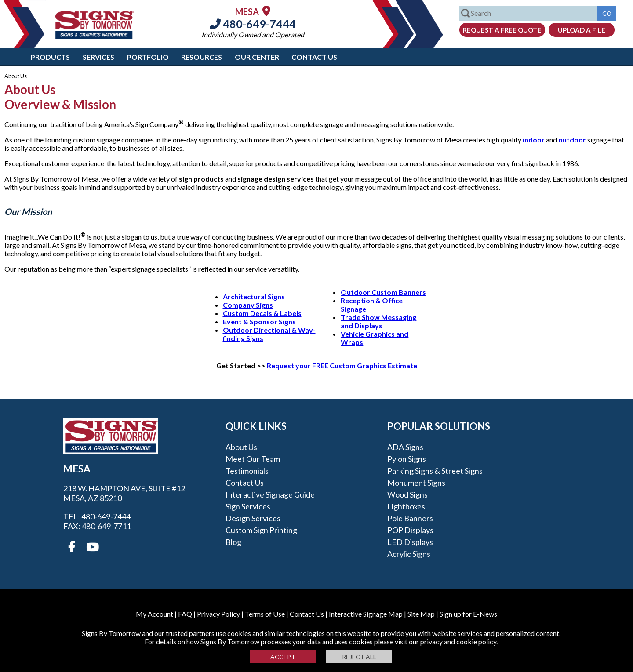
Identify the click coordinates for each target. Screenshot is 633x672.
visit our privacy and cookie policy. (446, 641)
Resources (202, 57)
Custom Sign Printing (261, 530)
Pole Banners (410, 518)
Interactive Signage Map (366, 614)
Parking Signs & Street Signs (435, 471)
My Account (155, 614)
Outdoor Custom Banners (383, 292)
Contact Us (314, 57)
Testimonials (247, 471)
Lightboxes (406, 506)
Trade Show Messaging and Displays (378, 321)
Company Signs (248, 305)
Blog (233, 542)
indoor (534, 140)
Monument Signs (416, 483)
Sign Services (248, 506)
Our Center (257, 57)
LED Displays (410, 542)
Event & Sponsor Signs (259, 321)
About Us (241, 447)
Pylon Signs (407, 459)
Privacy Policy (218, 614)
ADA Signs (405, 447)
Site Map (421, 614)
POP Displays (410, 530)
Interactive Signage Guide (270, 494)
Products (50, 57)
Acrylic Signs (409, 554)
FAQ (185, 614)
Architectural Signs (254, 296)
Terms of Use (265, 614)
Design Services (253, 518)
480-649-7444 (253, 24)
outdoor (572, 140)
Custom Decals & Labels (262, 313)
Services (98, 57)
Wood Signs (407, 494)
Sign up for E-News (468, 614)
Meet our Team (253, 459)
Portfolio (148, 57)
